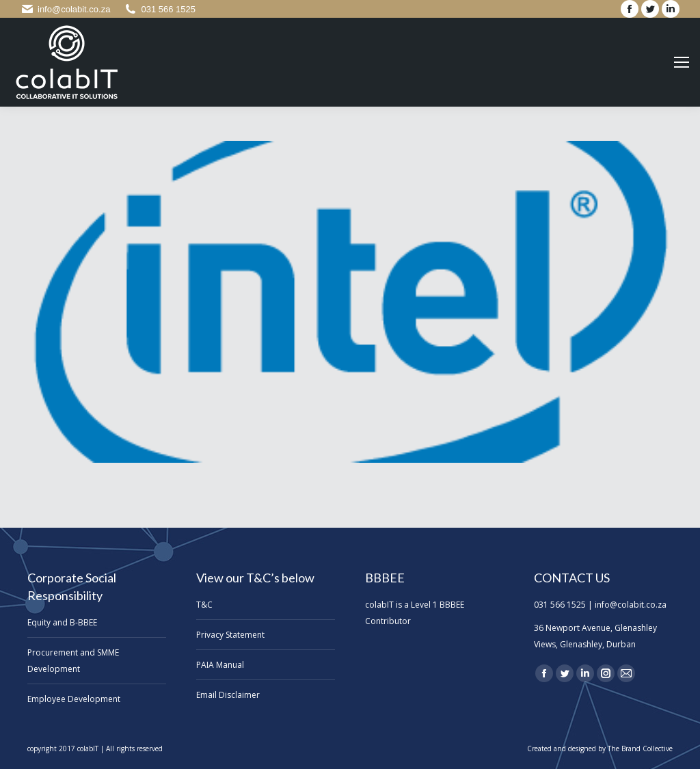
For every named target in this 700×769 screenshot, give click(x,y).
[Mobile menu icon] (682, 62)
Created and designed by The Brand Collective (600, 748)
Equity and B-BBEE (62, 622)
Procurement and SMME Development (73, 661)
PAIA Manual (220, 665)
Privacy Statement (230, 635)
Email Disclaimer (228, 695)
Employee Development (74, 699)
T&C (204, 605)
